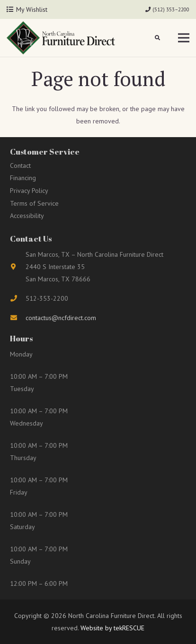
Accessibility (27, 216)
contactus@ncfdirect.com (61, 318)
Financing (23, 178)
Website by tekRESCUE (111, 628)
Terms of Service (34, 203)
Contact (20, 165)
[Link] (61, 38)
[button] (158, 38)
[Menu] (184, 38)
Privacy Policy (29, 191)
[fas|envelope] (18, 318)
